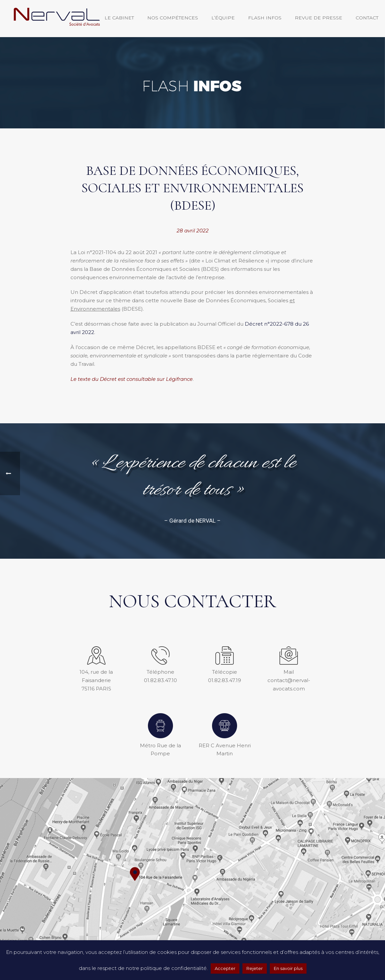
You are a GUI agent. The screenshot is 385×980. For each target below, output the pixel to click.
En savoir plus (288, 968)
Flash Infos (265, 18)
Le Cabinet (119, 18)
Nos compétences (173, 18)
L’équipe (223, 18)
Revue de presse (319, 18)
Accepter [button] (225, 968)
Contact (367, 18)
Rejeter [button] (255, 968)
